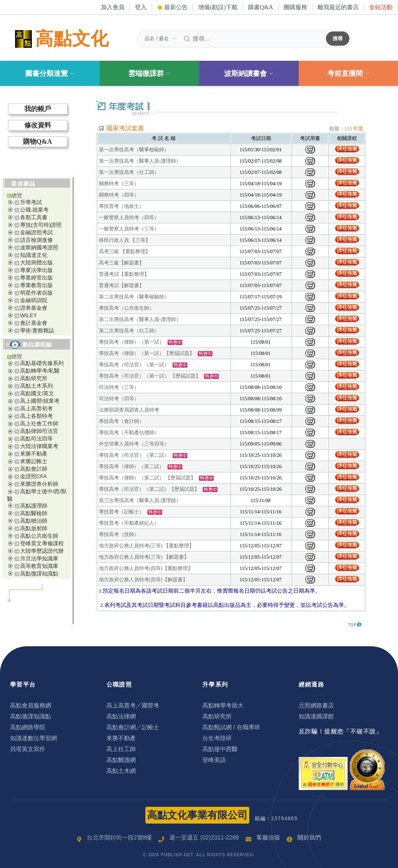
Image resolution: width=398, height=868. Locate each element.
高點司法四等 (36, 439)
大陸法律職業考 (39, 446)
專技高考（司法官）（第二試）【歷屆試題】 (149, 489)
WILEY (28, 315)
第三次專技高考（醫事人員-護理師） (140, 500)
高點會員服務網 (31, 705)
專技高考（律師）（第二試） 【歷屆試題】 (147, 478)
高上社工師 (121, 749)
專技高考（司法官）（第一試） (134, 365)
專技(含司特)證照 (41, 225)
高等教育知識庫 (39, 566)
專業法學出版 (36, 270)
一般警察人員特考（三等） (129, 229)
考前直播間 (348, 74)
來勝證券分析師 (39, 484)
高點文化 (60, 39)
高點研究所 (34, 378)
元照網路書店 (316, 705)
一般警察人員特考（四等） (129, 218)
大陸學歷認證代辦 (42, 551)
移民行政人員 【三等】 (125, 240)
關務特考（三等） (119, 184)
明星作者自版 (36, 293)
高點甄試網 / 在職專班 (231, 727)
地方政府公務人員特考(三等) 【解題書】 (144, 557)
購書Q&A (261, 7)
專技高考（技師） (119, 534)
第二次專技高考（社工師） (129, 331)
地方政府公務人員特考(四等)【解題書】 (143, 580)
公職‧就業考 (34, 210)
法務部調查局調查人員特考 (129, 410)
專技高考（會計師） (121, 421)
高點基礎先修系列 (42, 363)
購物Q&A (37, 141)
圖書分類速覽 (50, 74)
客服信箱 (268, 837)
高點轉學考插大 (223, 705)
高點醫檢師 (34, 513)
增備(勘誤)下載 (218, 7)
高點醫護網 (121, 760)
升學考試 (31, 202)
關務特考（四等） (119, 195)
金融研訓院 (34, 300)
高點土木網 (121, 771)
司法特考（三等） (119, 387)
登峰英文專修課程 (42, 543)
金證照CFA (34, 476)
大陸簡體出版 (36, 263)
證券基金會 (34, 308)
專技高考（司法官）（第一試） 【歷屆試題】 (150, 376)
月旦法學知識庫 (39, 558)
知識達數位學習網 (34, 738)
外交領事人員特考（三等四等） (134, 444)
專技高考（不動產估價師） (129, 433)
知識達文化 (34, 255)
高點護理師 (34, 506)
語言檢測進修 (36, 240)
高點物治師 (34, 521)
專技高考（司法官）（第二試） (134, 455)
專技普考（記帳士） (121, 512)
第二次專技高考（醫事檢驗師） (134, 297)
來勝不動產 (34, 454)
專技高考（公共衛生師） (127, 308)
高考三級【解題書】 (121, 263)
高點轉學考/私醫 (40, 371)
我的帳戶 (38, 109)
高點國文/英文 (37, 393)
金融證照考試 (36, 232)
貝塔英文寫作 (28, 749)
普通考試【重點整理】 (124, 274)
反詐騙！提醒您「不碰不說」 (341, 731)
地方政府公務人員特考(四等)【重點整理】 (146, 568)
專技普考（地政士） (121, 206)
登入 (141, 7)
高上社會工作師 (39, 424)
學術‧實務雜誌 (37, 330)
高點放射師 (34, 528)
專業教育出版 (36, 285)
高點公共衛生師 (39, 536)
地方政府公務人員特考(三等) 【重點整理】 (146, 546)
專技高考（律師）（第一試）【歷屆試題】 (147, 353)
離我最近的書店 (338, 7)
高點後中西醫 (220, 749)
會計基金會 (34, 323)
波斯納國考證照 (39, 247)
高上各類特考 (36, 416)
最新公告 (173, 7)
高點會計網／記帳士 (133, 727)
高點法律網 (121, 716)
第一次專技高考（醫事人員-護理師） (140, 161)
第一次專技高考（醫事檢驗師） (134, 150)
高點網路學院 (28, 727)
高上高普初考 (36, 408)
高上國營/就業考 (40, 401)
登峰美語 (214, 760)
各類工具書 (34, 217)
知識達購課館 (316, 716)
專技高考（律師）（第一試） (132, 342)
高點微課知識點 (39, 574)
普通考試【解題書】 (121, 285)
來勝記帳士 (34, 461)
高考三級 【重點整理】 (125, 251)
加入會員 (113, 7)
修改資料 (38, 125)
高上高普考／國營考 (133, 705)
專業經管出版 (36, 278)
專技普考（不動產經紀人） (129, 523)
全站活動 (381, 7)
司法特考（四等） (119, 399)
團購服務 (295, 7)
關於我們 (309, 837)
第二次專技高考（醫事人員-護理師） (140, 319)
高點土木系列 (36, 386)
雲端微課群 (149, 74)
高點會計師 (34, 469)
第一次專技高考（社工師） (129, 172)
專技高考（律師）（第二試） (132, 466)
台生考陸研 (217, 738)
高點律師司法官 (39, 431)
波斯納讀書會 (249, 74)
